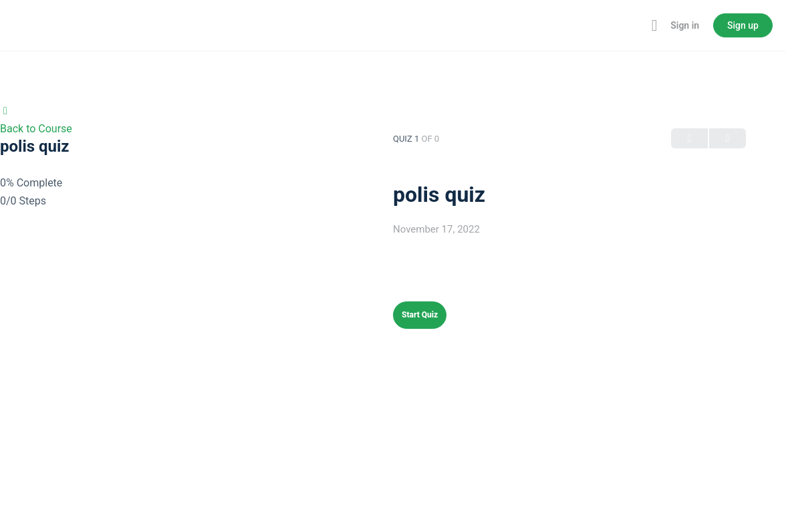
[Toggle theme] (634, 25)
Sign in (685, 25)
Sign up (743, 25)
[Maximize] (652, 25)
